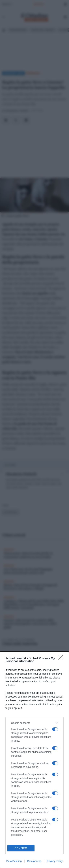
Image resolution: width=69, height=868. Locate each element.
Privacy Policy (55, 861)
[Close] (62, 659)
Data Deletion (14, 861)
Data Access (34, 861)
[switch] (55, 729)
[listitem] (34, 723)
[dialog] (34, 760)
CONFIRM (21, 848)
